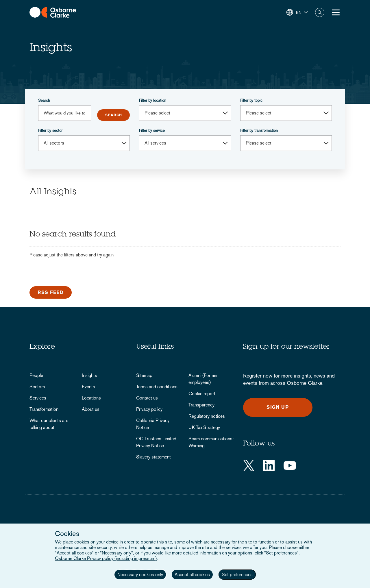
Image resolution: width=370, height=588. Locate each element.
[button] (297, 12)
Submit (113, 115)
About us (91, 409)
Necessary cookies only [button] (140, 575)
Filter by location (153, 100)
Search (44, 100)
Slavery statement (153, 457)
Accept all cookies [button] (192, 575)
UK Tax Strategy (204, 427)
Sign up (278, 407)
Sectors (37, 387)
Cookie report (202, 394)
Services (38, 398)
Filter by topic (251, 100)
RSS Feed (51, 292)
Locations (91, 398)
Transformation (44, 409)
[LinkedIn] (269, 465)
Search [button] (320, 12)
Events (88, 387)
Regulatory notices (207, 416)
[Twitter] (249, 465)
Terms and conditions (157, 387)
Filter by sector (50, 131)
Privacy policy (149, 409)
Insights (89, 375)
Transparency (201, 405)
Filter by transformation (259, 131)
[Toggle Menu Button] (336, 12)
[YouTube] (290, 465)
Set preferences (237, 575)
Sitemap (144, 375)
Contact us (147, 398)
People (36, 375)
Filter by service (152, 131)
